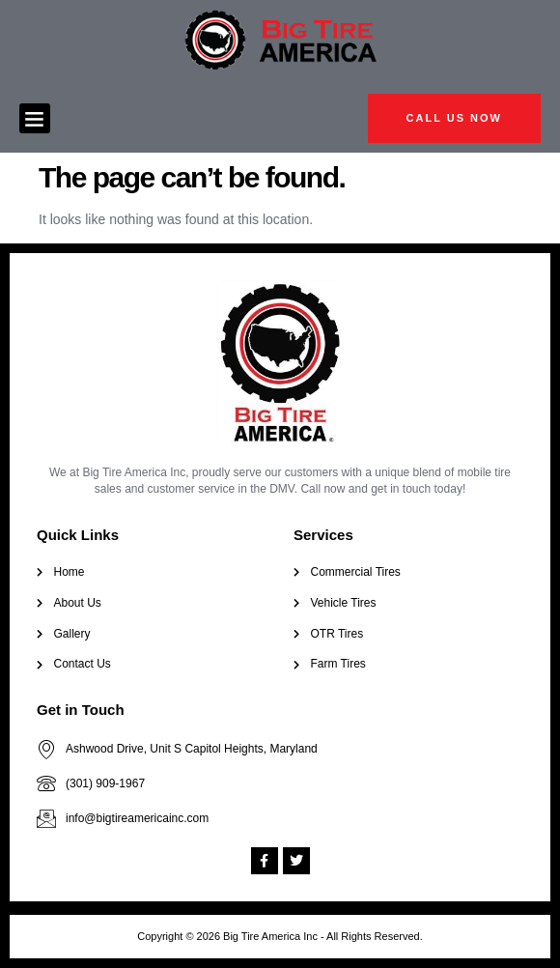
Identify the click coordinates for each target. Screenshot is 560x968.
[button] (35, 119)
